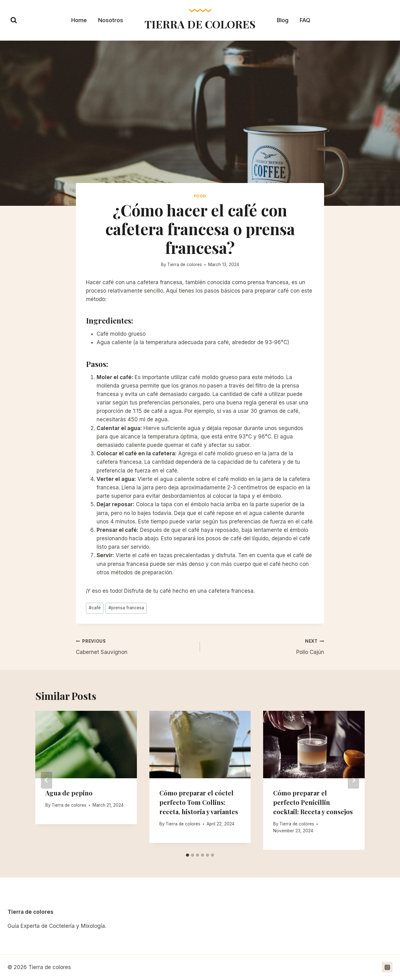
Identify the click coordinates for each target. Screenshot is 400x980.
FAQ (305, 20)
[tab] (187, 855)
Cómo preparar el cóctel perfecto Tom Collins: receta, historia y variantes (199, 802)
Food (200, 196)
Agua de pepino (69, 793)
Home (79, 20)
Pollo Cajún (265, 646)
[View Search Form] (14, 20)
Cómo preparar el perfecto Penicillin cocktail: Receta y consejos (313, 802)
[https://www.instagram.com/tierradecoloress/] (387, 967)
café (95, 608)
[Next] (353, 780)
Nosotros (111, 20)
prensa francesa (126, 608)
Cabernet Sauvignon (135, 646)
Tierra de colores (185, 265)
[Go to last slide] (47, 780)
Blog (283, 20)
